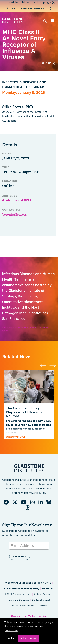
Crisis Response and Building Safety (21, 589)
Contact (43, 616)
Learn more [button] (11, 630)
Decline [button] (10, 638)
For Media (29, 616)
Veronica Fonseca (14, 214)
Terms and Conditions (19, 600)
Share (49, 63)
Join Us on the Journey (29, 8)
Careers (15, 616)
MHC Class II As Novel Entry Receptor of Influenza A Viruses (27, 329)
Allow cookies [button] (28, 638)
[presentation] (45, 365)
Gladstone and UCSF (17, 200)
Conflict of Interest (41, 600)
